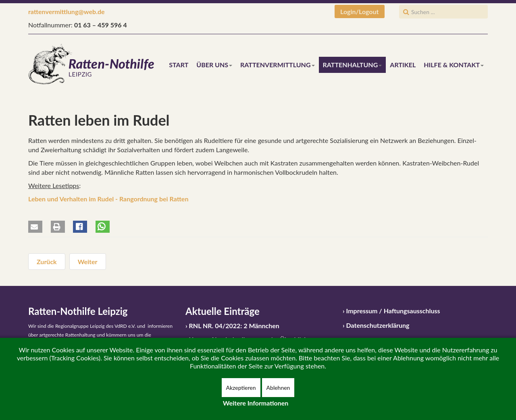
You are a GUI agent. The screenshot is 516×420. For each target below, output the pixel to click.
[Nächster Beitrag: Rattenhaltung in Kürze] (88, 262)
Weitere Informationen (256, 403)
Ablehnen (278, 388)
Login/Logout (360, 11)
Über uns (214, 65)
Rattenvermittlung (277, 65)
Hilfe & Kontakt (454, 65)
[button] (35, 227)
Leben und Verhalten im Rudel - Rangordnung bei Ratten (108, 199)
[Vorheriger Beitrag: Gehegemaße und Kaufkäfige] (47, 262)
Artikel (403, 65)
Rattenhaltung (353, 65)
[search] (443, 12)
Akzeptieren (241, 388)
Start (179, 65)
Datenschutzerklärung (378, 325)
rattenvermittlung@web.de (67, 11)
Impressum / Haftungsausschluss (393, 311)
